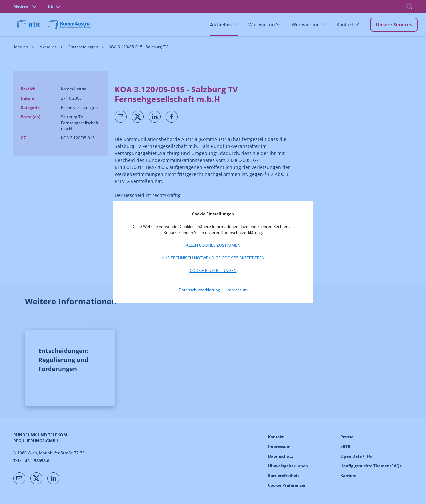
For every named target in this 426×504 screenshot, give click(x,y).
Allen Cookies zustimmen (213, 245)
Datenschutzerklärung (199, 290)
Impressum (237, 290)
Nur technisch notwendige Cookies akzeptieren (213, 258)
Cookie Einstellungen (213, 270)
